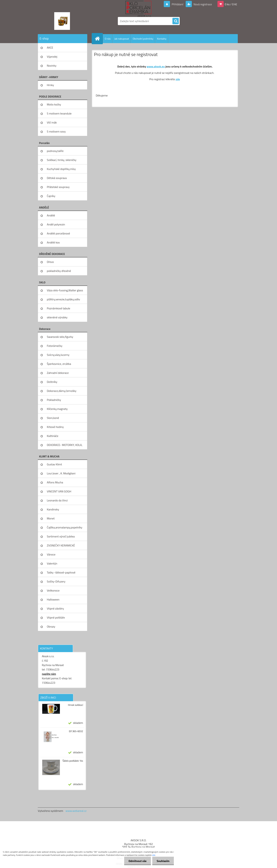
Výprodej (52, 57)
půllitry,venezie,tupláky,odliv (63, 299)
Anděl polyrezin (56, 224)
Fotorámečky (55, 346)
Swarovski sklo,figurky (60, 337)
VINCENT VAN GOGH (59, 491)
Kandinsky (53, 509)
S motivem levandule (59, 113)
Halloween (53, 599)
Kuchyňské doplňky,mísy (61, 169)
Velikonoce (53, 590)
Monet (51, 518)
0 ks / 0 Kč (231, 4)
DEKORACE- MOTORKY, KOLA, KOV (65, 446)
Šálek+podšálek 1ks (73, 761)
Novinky (52, 66)
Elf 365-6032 (76, 731)
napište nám (49, 674)
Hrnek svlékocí (76, 705)
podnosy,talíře (55, 151)
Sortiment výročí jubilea (61, 536)
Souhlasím (163, 861)
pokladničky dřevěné (59, 271)
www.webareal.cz (76, 811)
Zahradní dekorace (58, 373)
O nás (108, 39)
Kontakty (162, 39)
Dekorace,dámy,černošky (62, 391)
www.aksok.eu (156, 66)
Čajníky (51, 196)
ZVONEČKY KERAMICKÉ (61, 545)
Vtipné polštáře (56, 617)
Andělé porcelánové (58, 233)
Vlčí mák (52, 122)
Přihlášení (177, 4)
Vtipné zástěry (55, 608)
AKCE (50, 48)
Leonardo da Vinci (57, 500)
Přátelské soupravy (58, 187)
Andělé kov (53, 242)
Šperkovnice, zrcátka (59, 364)
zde (178, 79)
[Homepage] (99, 39)
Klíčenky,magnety (57, 409)
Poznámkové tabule (58, 308)
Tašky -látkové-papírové (61, 572)
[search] (176, 21)
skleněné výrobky (57, 317)
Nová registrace (202, 4)
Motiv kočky (54, 104)
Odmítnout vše (137, 861)
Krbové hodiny (55, 427)
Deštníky (52, 382)
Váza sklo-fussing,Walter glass (65, 290)
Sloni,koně (53, 418)
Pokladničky (54, 400)
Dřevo (50, 262)
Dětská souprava (57, 178)
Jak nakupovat (122, 39)
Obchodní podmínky (143, 39)
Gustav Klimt (54, 464)
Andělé (51, 215)
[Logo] (62, 21)
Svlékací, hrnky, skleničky (62, 160)
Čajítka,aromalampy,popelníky (65, 527)
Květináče (53, 436)
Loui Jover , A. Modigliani (61, 473)
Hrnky (50, 85)
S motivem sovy (56, 131)
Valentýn (52, 563)
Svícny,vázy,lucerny (58, 355)
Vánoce (51, 554)
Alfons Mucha (55, 482)
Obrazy (51, 626)
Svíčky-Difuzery (56, 581)
